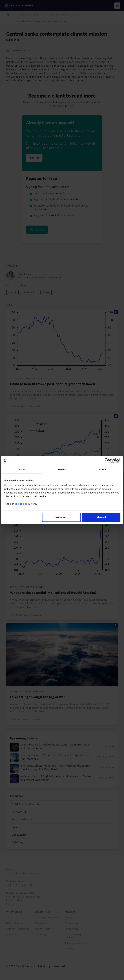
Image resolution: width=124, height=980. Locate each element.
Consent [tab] (21, 469)
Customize (62, 517)
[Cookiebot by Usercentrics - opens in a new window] (107, 460)
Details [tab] (62, 469)
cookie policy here (25, 504)
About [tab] (102, 469)
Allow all (101, 517)
